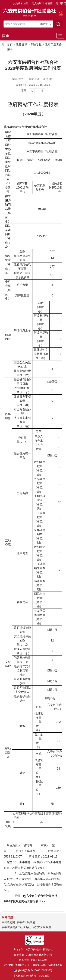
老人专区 (37, 3)
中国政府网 (8, 922)
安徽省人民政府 (26, 922)
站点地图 (44, 976)
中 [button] (37, 91)
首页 (6, 36)
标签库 (49, 3)
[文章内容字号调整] (33, 91)
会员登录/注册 (21, 3)
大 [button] (32, 91)
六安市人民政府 (42, 927)
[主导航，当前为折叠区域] (60, 36)
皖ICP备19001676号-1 (17, 965)
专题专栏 (36, 44)
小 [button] (42, 91)
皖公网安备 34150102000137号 (33, 970)
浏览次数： (19, 79)
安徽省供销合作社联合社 (16, 927)
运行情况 (61, 3)
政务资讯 (21, 44)
